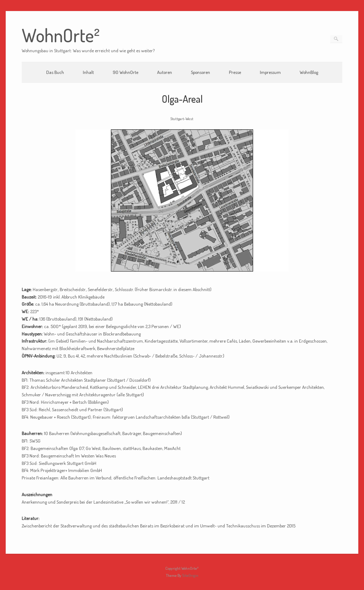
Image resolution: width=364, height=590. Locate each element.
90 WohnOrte (125, 72)
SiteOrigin (190, 575)
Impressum (270, 72)
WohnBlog (309, 72)
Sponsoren (200, 72)
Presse (235, 72)
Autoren (165, 72)
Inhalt (88, 72)
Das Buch (55, 72)
